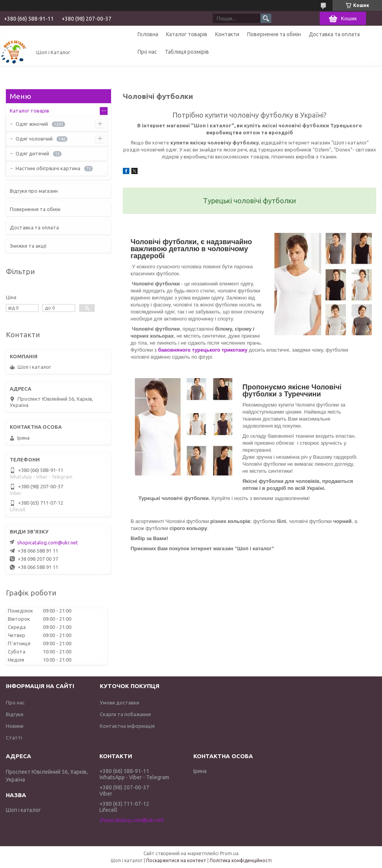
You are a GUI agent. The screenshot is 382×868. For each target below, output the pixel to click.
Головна (148, 34)
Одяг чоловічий (34, 139)
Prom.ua (229, 853)
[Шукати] (266, 18)
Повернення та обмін (274, 34)
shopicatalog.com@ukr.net (48, 542)
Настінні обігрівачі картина (48, 168)
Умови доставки (119, 702)
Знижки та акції (28, 246)
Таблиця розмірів (187, 52)
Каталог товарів (187, 34)
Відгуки (15, 714)
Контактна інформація (127, 726)
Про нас (147, 52)
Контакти (227, 34)
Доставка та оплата (334, 34)
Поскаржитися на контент (176, 860)
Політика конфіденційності (241, 860)
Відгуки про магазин (34, 191)
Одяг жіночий (32, 124)
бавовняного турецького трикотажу (202, 350)
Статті (14, 738)
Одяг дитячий (32, 153)
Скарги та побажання (125, 714)
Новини (15, 726)
